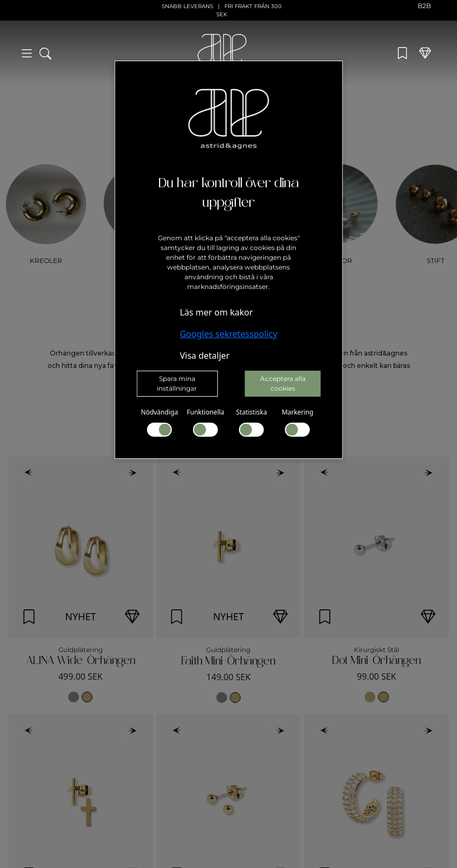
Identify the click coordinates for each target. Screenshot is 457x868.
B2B (424, 6)
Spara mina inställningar (177, 383)
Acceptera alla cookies (283, 383)
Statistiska (251, 422)
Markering (298, 422)
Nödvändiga (160, 422)
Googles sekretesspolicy (228, 334)
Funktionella (205, 422)
